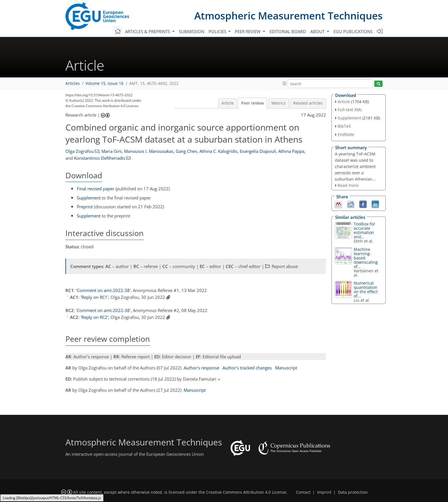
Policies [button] (218, 31)
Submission (192, 31)
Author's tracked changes (247, 368)
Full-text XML (350, 110)
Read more (348, 185)
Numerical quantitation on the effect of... (366, 289)
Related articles (308, 103)
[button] (285, 83)
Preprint (85, 207)
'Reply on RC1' (94, 297)
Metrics (279, 103)
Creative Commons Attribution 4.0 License (246, 492)
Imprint (324, 492)
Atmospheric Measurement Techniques (288, 16)
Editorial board (288, 31)
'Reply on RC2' (94, 317)
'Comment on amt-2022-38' (103, 290)
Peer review (252, 103)
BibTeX (344, 126)
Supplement (89, 198)
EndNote (346, 134)
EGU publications (353, 31)
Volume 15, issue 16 (104, 83)
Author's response (201, 368)
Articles (73, 83)
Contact (303, 492)
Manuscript (286, 368)
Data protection (353, 492)
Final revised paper (96, 189)
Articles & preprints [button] (148, 31)
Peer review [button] (248, 31)
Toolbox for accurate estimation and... (364, 230)
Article (228, 103)
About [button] (318, 31)
